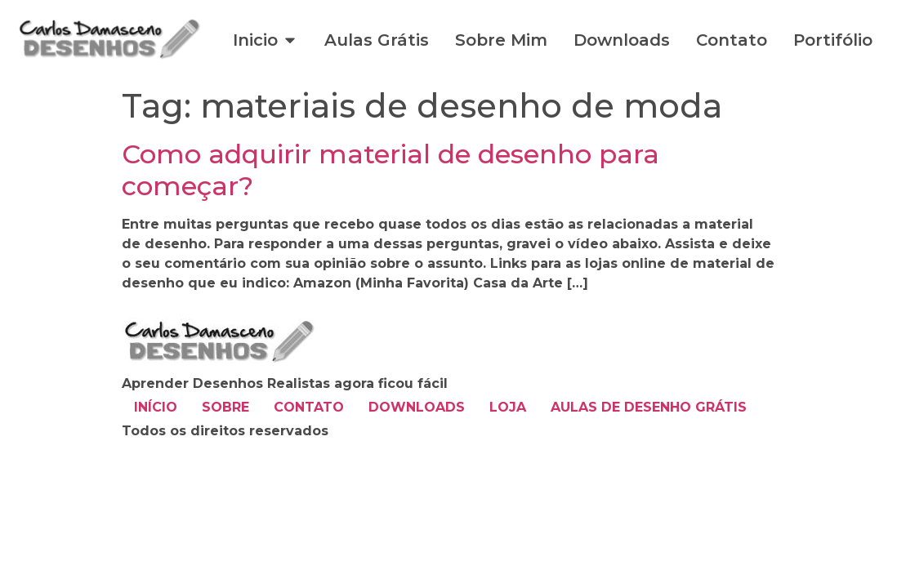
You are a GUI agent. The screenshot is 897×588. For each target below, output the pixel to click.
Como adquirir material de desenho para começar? (390, 169)
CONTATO (309, 407)
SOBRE (225, 407)
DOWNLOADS (417, 407)
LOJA (508, 407)
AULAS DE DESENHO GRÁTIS (649, 407)
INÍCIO (156, 407)
